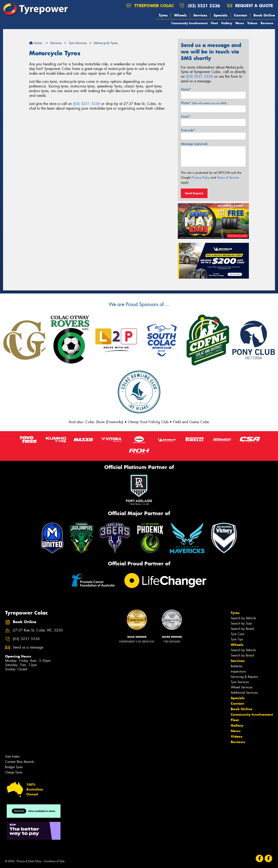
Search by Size (241, 623)
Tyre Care (237, 634)
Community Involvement (189, 23)
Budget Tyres (14, 767)
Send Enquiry (194, 193)
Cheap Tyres (14, 772)
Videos (252, 23)
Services (200, 15)
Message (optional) (194, 144)
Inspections (238, 671)
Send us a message (28, 647)
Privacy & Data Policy (29, 861)
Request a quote (250, 6)
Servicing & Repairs (244, 677)
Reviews (267, 23)
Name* (186, 89)
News (240, 23)
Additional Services (244, 693)
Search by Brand (242, 629)
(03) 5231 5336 (204, 6)
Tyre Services (240, 682)
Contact (241, 15)
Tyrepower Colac (150, 6)
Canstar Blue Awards (20, 762)
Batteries (237, 666)
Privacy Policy (201, 178)
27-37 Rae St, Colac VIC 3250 (38, 630)
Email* (186, 117)
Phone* (204, 103)
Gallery (227, 23)
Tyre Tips (237, 639)
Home (36, 43)
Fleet (214, 23)
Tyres (163, 15)
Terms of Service (228, 178)
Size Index (12, 756)
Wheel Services (242, 687)
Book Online (264, 15)
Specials (221, 15)
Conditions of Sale (54, 861)
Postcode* (188, 130)
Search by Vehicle (243, 618)
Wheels (180, 15)
